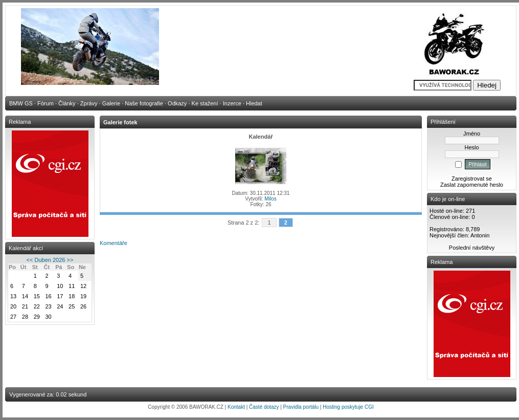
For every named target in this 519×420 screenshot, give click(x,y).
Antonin (480, 235)
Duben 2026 (50, 260)
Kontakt (236, 407)
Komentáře (114, 243)
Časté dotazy (264, 407)
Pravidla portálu (301, 407)
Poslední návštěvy (472, 248)
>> (70, 260)
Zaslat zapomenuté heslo (472, 185)
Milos (270, 199)
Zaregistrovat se (472, 179)
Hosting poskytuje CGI (348, 407)
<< (30, 260)
